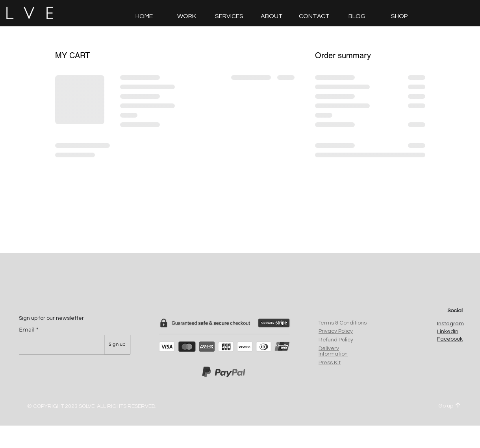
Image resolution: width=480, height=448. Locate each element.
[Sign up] (117, 345)
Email (27, 330)
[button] (314, 16)
